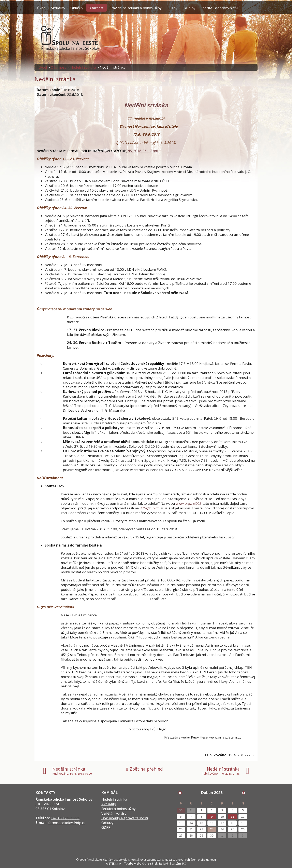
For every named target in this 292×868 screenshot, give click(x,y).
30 (181, 810)
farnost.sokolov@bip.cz (67, 823)
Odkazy (107, 823)
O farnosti (96, 8)
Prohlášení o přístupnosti (200, 860)
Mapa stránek (173, 860)
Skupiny (189, 8)
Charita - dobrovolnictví (219, 8)
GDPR (106, 827)
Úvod (41, 8)
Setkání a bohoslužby (119, 809)
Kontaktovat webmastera (147, 860)
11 (232, 817)
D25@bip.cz (149, 508)
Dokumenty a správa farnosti (125, 818)
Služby (172, 8)
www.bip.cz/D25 (189, 503)
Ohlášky (77, 8)
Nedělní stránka (83, 67)
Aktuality (58, 8)
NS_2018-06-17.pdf (143, 151)
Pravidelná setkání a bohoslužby (136, 8)
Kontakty (44, 18)
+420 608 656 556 (65, 818)
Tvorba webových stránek (141, 863)
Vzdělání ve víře (114, 813)
